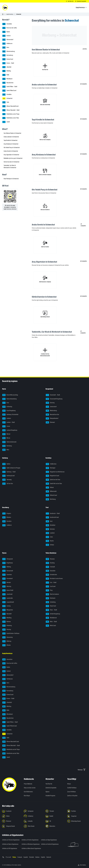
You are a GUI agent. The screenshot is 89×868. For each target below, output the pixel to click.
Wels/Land (51, 626)
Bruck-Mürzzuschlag (10, 395)
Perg (49, 590)
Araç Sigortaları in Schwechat (11, 155)
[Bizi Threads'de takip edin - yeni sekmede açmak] (55, 811)
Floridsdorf (8, 579)
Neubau (7, 622)
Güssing (50, 403)
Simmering (7, 637)
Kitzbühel (50, 525)
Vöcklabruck (51, 618)
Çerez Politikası (72, 792)
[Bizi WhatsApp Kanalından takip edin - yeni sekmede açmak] (77, 821)
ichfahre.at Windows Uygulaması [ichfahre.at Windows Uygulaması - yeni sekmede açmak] (30, 844)
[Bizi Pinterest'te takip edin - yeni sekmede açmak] (12, 821)
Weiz (6, 450)
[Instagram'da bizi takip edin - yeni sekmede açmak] (34, 811)
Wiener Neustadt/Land (10, 106)
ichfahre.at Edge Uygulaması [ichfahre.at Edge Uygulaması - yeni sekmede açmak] (49, 840)
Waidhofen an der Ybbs (11, 118)
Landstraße (8, 598)
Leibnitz (7, 418)
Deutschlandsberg (9, 399)
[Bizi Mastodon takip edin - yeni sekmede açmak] (55, 826)
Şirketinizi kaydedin (51, 788)
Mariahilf (7, 614)
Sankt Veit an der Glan (54, 484)
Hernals (7, 583)
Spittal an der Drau (53, 480)
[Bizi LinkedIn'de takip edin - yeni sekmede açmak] (34, 821)
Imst (49, 521)
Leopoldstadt (8, 602)
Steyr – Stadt (51, 610)
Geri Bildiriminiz (28, 792)
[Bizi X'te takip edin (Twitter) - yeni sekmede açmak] (34, 816)
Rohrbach (51, 598)
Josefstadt (7, 594)
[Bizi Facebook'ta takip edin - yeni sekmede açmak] (12, 811)
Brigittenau (8, 563)
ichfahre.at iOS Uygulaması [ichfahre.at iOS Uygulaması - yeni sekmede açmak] (10, 848)
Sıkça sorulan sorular (30, 788)
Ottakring (7, 626)
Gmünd (6, 36)
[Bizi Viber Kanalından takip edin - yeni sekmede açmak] (34, 826)
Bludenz (7, 517)
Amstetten (7, 24)
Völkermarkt (51, 491)
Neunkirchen (8, 83)
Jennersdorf (51, 407)
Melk (6, 75)
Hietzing (7, 587)
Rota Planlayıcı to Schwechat (11, 179)
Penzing (7, 630)
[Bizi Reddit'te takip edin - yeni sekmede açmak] (55, 816)
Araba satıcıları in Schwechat (11, 137)
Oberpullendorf (52, 418)
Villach (50, 488)
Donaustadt (8, 571)
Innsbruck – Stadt (53, 514)
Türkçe (14, 857)
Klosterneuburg (9, 51)
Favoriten (7, 575)
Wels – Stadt (51, 622)
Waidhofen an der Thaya (11, 114)
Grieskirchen (51, 575)
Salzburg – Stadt (9, 472)
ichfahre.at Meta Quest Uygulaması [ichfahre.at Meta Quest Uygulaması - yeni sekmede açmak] (30, 848)
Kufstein (50, 529)
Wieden (6, 645)
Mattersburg (51, 411)
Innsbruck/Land (52, 517)
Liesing (6, 606)
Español (26, 857)
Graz (6, 403)
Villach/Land (51, 495)
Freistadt (50, 567)
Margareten (8, 610)
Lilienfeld (7, 67)
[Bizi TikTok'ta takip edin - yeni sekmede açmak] (12, 816)
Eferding (50, 563)
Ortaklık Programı (50, 796)
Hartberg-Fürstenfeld (10, 415)
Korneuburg (8, 55)
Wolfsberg (51, 499)
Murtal (6, 434)
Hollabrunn (7, 44)
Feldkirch (7, 525)
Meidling (7, 618)
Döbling (7, 567)
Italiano (37, 857)
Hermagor (51, 468)
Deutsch (49, 857)
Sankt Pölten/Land (9, 91)
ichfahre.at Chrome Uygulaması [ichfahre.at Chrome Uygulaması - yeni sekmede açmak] (11, 840)
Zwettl (6, 122)
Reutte (50, 541)
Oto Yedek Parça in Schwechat (12, 148)
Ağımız (47, 792)
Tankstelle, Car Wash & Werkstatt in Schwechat (10, 166)
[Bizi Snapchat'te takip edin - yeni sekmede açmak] (77, 816)
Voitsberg (7, 446)
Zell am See (8, 484)
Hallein (6, 464)
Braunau (50, 559)
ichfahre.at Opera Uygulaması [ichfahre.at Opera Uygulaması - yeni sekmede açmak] (10, 844)
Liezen (6, 426)
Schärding (51, 602)
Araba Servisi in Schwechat (11, 151)
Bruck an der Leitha (10, 28)
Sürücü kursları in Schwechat (11, 162)
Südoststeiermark (9, 442)
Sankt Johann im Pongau (11, 468)
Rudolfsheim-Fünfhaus (11, 634)
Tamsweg (7, 480)
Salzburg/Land (8, 476)
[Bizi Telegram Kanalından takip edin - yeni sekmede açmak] (12, 826)
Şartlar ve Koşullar (72, 796)
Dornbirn (7, 521)
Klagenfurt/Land (52, 476)
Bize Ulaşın (27, 796)
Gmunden (51, 571)
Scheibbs (7, 95)
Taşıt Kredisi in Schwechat (10, 140)
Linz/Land (51, 587)
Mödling (7, 71)
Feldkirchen (51, 464)
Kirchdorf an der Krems (54, 579)
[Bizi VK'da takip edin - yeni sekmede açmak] (55, 821)
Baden (6, 32)
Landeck (50, 533)
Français (20, 857)
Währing (7, 641)
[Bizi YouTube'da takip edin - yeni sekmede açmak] (77, 811)
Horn (6, 48)
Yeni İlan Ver (49, 784)
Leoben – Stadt (9, 422)
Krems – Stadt (8, 63)
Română (32, 857)
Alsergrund (8, 559)
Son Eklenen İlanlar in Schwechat (12, 133)
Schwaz (50, 545)
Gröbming (7, 407)
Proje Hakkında (28, 784)
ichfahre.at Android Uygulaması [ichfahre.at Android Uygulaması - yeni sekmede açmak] (50, 844)
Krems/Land (8, 59)
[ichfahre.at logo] (5, 8)
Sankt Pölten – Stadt (10, 87)
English (43, 857)
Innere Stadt (8, 590)
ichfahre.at (9, 865)
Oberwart (50, 422)
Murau (6, 438)
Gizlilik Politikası (72, 788)
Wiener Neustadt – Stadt (11, 110)
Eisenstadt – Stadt (53, 395)
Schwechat (7, 98)
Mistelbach (7, 79)
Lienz (49, 537)
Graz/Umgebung (9, 411)
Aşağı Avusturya (10, 14)
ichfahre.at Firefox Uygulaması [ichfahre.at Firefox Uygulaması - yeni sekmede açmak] (30, 840)
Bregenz (7, 514)
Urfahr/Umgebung (53, 614)
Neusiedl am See (52, 415)
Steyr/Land (51, 606)
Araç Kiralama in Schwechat (11, 144)
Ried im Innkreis (52, 594)
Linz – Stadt (51, 583)
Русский (8, 857)
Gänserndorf (8, 40)
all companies (84, 84)
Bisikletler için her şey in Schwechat (13, 158)
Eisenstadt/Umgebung (54, 399)
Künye (69, 784)
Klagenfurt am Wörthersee (55, 472)
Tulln (6, 102)
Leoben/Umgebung (10, 430)
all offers (85, 49)
